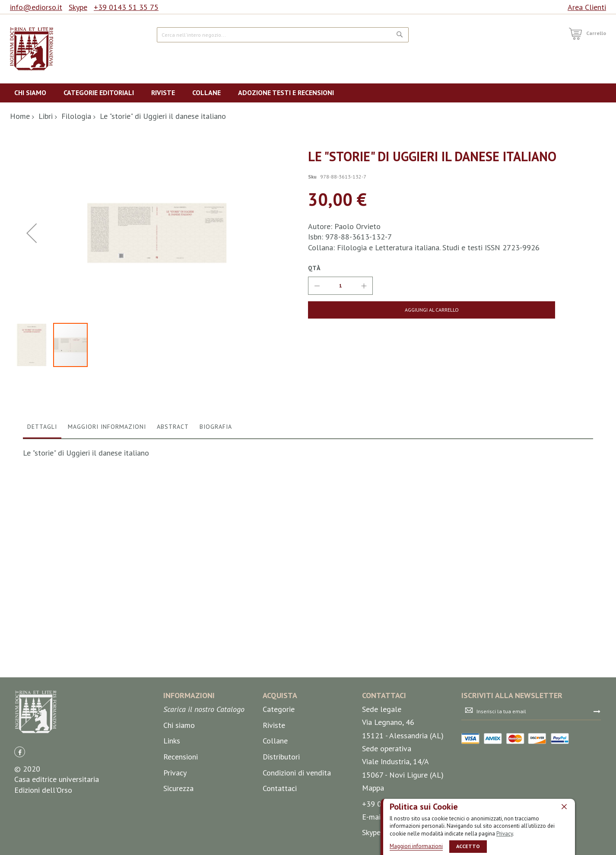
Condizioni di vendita (297, 773)
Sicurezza (178, 789)
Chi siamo (179, 725)
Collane (275, 741)
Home (20, 116)
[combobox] (283, 35)
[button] (32, 323)
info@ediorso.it (36, 7)
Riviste (274, 725)
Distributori (281, 757)
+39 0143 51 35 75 (126, 7)
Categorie (279, 710)
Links (172, 741)
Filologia (76, 116)
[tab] (42, 609)
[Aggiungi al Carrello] (376, 310)
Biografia (216, 607)
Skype (78, 7)
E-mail (373, 817)
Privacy (505, 833)
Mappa (373, 788)
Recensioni (181, 757)
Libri (46, 116)
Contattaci (280, 789)
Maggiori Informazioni (107, 607)
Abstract (173, 607)
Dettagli (42, 607)
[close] (564, 806)
